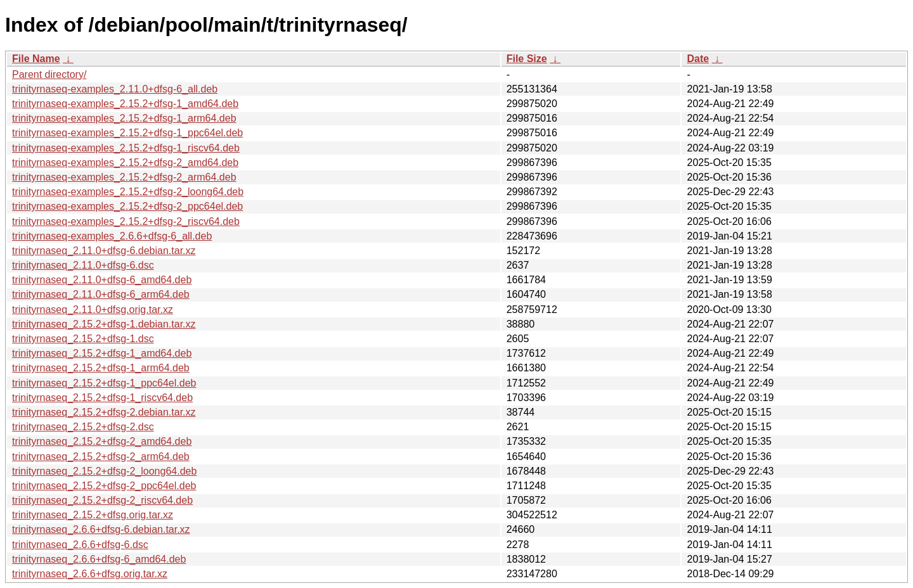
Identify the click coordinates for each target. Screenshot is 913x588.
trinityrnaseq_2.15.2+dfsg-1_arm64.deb (101, 368)
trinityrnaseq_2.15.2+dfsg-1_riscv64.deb (102, 398)
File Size (527, 59)
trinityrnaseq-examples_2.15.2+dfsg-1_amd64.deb (125, 104)
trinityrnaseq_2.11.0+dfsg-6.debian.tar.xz (104, 251)
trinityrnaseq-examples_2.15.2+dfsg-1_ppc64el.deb (127, 133)
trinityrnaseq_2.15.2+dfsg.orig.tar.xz (93, 515)
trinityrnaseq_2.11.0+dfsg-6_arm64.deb (101, 294)
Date (698, 59)
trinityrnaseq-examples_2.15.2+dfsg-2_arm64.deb (124, 177)
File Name (36, 59)
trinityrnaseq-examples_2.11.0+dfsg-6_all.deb (115, 89)
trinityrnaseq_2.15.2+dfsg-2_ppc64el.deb (104, 486)
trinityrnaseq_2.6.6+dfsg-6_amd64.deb (99, 559)
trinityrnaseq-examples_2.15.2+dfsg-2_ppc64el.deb (127, 206)
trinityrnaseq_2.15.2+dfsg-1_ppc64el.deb (104, 383)
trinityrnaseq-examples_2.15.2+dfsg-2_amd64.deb (125, 163)
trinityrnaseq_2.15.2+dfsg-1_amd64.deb (102, 353)
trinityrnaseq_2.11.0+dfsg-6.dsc (83, 265)
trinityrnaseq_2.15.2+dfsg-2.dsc (83, 427)
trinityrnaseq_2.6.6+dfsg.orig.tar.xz (90, 574)
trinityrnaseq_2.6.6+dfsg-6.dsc (80, 545)
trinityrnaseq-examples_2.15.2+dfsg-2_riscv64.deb (126, 221)
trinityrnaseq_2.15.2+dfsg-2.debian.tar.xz (104, 412)
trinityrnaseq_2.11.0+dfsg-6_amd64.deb (102, 280)
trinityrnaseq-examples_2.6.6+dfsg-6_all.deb (112, 236)
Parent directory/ (49, 74)
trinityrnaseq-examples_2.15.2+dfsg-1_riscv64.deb (126, 148)
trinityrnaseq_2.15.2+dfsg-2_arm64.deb (101, 457)
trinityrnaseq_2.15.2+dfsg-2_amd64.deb (102, 441)
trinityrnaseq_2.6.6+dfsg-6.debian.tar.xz (101, 529)
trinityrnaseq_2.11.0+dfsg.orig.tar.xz (93, 310)
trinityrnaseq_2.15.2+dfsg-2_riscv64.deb (102, 500)
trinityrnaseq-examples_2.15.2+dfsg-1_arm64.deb (124, 118)
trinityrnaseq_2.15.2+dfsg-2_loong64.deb (104, 471)
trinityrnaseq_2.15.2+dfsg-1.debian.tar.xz (104, 324)
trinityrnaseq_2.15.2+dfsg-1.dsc (83, 339)
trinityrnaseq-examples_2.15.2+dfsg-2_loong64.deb (128, 192)
